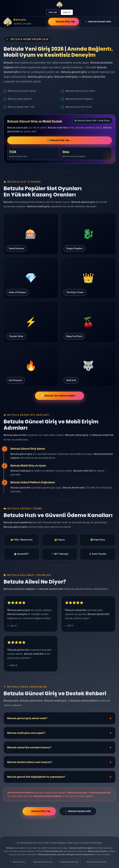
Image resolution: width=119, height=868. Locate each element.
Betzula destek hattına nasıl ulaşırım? (30, 763)
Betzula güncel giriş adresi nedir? (27, 719)
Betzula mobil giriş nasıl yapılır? (26, 734)
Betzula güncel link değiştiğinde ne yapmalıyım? (36, 778)
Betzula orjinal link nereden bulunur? (29, 749)
